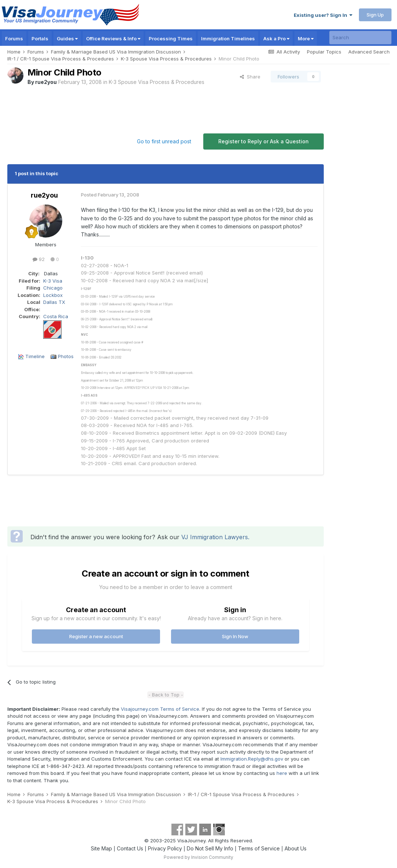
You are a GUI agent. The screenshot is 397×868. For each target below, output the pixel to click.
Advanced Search (369, 52)
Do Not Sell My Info (210, 848)
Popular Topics (324, 52)
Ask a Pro (276, 38)
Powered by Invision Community (198, 857)
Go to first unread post (164, 141)
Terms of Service (259, 848)
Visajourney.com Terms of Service (160, 709)
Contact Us (130, 848)
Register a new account (96, 636)
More (306, 38)
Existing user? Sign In (323, 15)
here (282, 773)
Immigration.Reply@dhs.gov (252, 759)
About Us (296, 848)
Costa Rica (56, 316)
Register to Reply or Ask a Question (264, 141)
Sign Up (375, 15)
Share (250, 77)
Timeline (35, 356)
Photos (66, 356)
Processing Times (171, 38)
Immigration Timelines (228, 38)
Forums (14, 38)
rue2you (46, 82)
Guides (67, 38)
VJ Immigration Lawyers (215, 537)
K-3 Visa (53, 281)
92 (39, 259)
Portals (40, 38)
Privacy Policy (165, 848)
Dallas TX (54, 302)
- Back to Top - (166, 695)
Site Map (101, 848)
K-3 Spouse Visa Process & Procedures (157, 82)
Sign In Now (235, 636)
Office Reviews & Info (113, 38)
